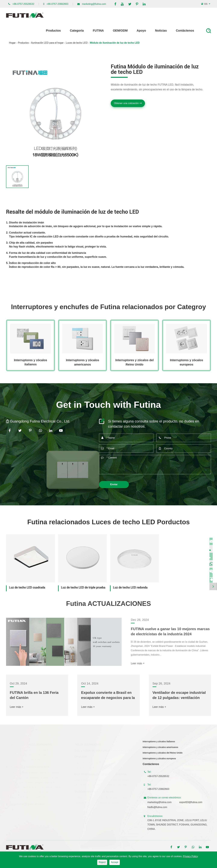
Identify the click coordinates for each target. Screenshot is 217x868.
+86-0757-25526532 (23, 4)
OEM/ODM (120, 31)
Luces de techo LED (77, 43)
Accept (115, 862)
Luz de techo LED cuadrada (27, 587)
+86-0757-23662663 (57, 4)
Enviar (114, 484)
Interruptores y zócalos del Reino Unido (134, 362)
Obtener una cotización (128, 103)
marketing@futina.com (94, 4)
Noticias (161, 31)
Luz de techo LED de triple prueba (83, 587)
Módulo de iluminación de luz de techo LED (115, 43)
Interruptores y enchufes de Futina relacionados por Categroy (108, 307)
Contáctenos (185, 31)
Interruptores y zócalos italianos (30, 362)
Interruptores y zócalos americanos (82, 362)
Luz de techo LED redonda (130, 587)
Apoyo (141, 31)
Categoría (77, 31)
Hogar (12, 43)
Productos (53, 31)
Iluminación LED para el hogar (47, 43)
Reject (102, 862)
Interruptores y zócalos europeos (186, 362)
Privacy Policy (190, 856)
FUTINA (98, 31)
